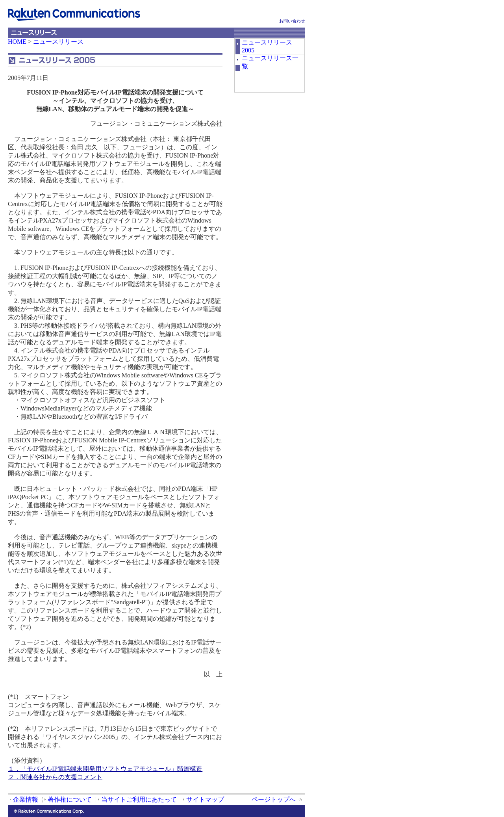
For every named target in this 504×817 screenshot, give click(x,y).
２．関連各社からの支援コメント (55, 777)
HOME (17, 42)
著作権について (70, 799)
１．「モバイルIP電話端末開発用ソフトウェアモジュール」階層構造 (105, 769)
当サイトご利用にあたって (139, 799)
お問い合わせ (292, 21)
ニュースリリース (58, 42)
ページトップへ (274, 799)
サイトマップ (205, 799)
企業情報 (26, 799)
